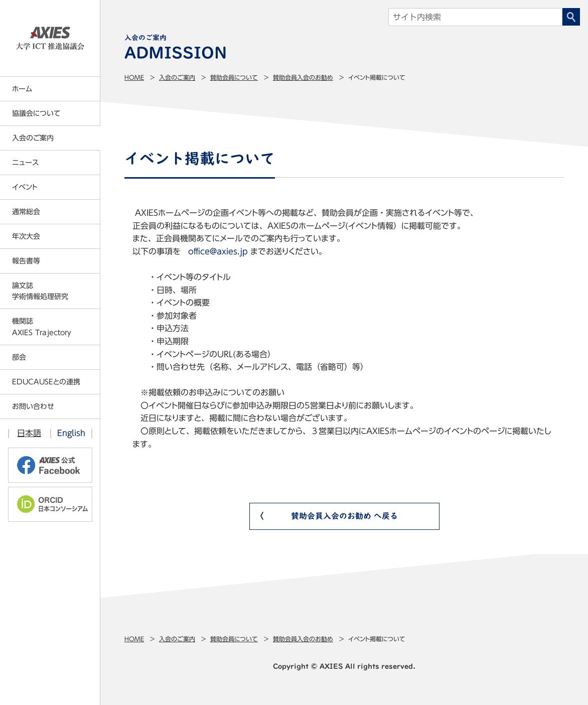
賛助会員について (234, 77)
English (71, 433)
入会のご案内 (177, 77)
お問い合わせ (33, 406)
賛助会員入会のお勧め (303, 77)
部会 (19, 357)
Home (134, 77)
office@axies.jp (218, 251)
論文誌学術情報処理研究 (40, 291)
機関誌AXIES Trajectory (42, 327)
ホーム (22, 89)
